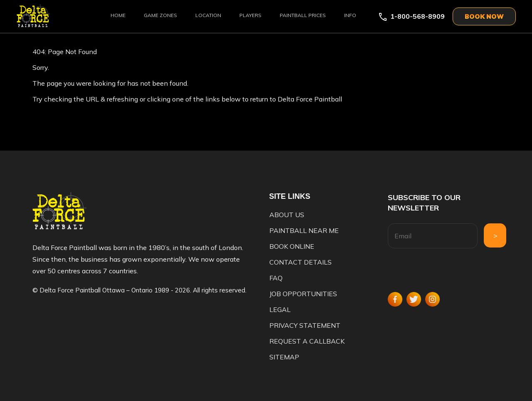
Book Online (292, 246)
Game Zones (160, 15)
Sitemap (284, 357)
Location (208, 15)
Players (250, 15)
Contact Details (300, 262)
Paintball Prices (303, 15)
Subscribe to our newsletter (424, 203)
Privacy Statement (305, 325)
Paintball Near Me (304, 230)
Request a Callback (307, 341)
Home (118, 15)
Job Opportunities (303, 294)
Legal (280, 309)
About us (287, 215)
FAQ (276, 278)
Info (350, 15)
